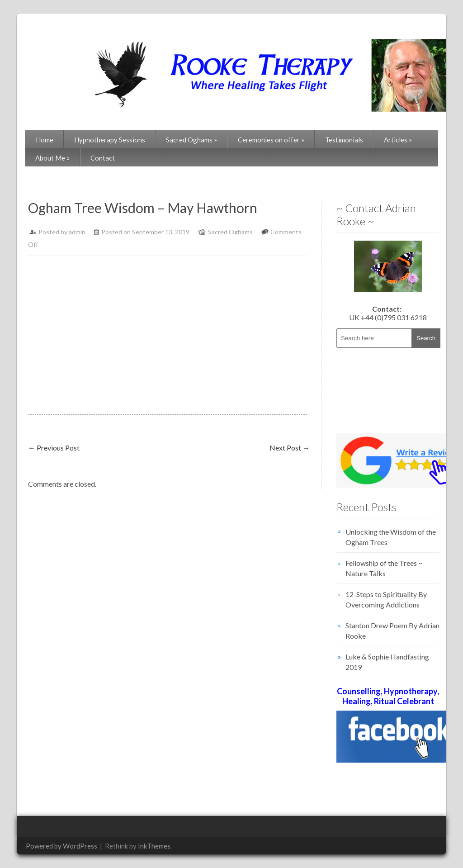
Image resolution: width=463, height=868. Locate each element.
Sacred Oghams (191, 140)
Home (45, 140)
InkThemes (154, 846)
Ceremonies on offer (271, 140)
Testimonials (344, 140)
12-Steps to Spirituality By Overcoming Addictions (386, 599)
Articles (398, 140)
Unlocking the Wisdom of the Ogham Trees (391, 537)
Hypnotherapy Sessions (110, 140)
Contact (103, 158)
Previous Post (54, 448)
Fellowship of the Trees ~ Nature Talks (384, 568)
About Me (52, 158)
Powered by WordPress (61, 846)
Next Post (290, 448)
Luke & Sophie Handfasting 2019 (387, 662)
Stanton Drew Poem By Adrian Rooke (392, 631)
